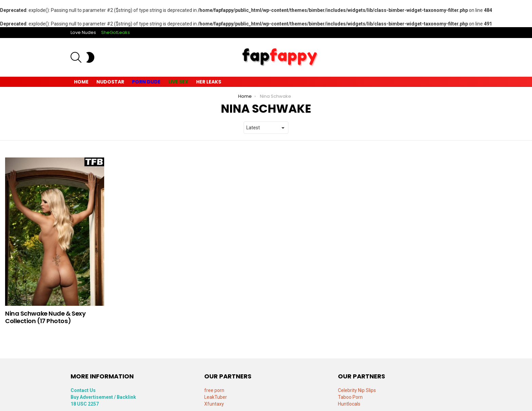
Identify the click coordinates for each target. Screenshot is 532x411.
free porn (214, 390)
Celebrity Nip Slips (357, 390)
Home (81, 82)
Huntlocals (349, 404)
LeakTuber (216, 397)
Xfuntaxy (214, 404)
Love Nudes (83, 32)
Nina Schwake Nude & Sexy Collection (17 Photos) (45, 317)
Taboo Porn (350, 397)
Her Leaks (209, 82)
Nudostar (110, 82)
